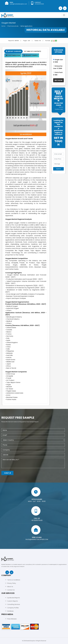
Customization (13, 55)
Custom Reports (13, 601)
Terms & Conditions (14, 580)
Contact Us (11, 590)
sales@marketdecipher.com (18, 4)
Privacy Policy (12, 583)
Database (10, 611)
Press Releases (12, 619)
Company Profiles (13, 608)
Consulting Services (14, 604)
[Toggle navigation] (64, 15)
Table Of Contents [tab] (33, 51)
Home (3, 26)
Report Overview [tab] (13, 51)
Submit (7, 473)
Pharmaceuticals (13, 26)
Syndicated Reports (14, 598)
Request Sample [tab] (30, 55)
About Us (10, 587)
